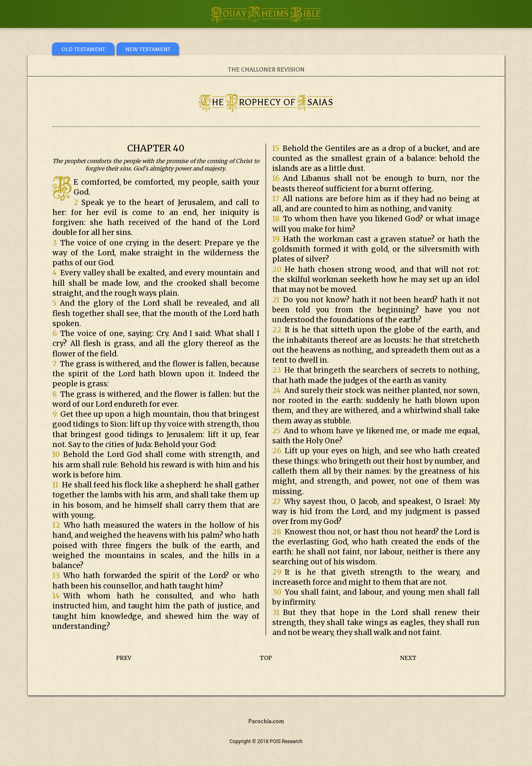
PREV (124, 658)
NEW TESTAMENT (148, 49)
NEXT (408, 658)
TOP (266, 658)
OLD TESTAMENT (83, 49)
